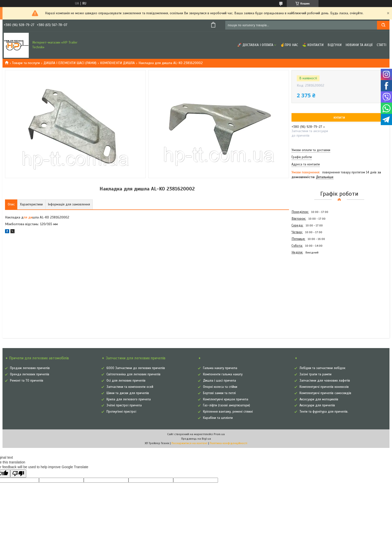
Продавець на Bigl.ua (196, 439)
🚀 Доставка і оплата (255, 45)
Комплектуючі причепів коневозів (324, 387)
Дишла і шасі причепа (219, 381)
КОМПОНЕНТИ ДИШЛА (117, 63)
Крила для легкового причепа (129, 399)
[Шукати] (383, 25)
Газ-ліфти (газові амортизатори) (226, 405)
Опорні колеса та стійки (220, 387)
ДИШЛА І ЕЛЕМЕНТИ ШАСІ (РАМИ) (70, 63)
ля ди (28, 217)
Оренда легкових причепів (30, 374)
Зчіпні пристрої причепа (124, 405)
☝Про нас (289, 45)
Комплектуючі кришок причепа (226, 399)
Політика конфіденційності (228, 443)
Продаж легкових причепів (30, 368)
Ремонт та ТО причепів (27, 381)
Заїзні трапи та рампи (315, 374)
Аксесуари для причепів (317, 405)
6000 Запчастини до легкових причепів (136, 368)
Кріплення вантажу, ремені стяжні (228, 412)
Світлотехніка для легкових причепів (133, 374)
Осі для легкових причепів (126, 381)
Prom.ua (219, 434)
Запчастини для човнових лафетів (325, 381)
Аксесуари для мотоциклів (319, 399)
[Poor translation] (18, 474)
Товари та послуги (26, 63)
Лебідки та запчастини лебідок (322, 368)
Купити (339, 118)
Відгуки (334, 45)
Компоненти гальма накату (223, 374)
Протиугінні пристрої (121, 412)
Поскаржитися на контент (189, 443)
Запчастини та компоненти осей (130, 387)
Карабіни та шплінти (218, 418)
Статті (381, 45)
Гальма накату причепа (220, 368)
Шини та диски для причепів (128, 393)
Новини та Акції (359, 45)
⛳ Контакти (313, 45)
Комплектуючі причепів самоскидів (325, 393)
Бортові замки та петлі (219, 393)
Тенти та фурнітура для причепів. (324, 412)
